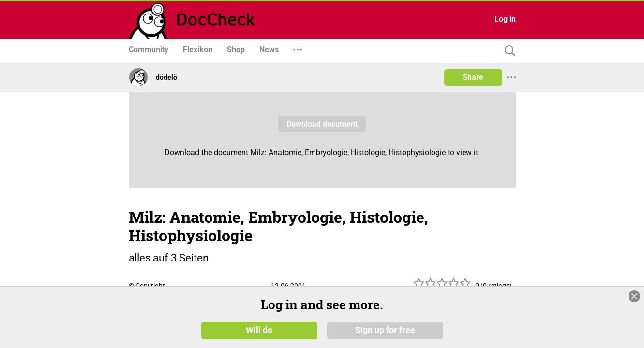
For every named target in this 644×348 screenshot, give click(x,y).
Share (473, 77)
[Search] (508, 51)
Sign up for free (385, 333)
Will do (259, 333)
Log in (505, 19)
